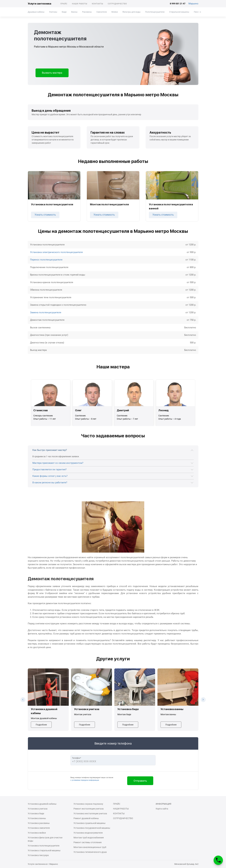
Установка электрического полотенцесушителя (56, 252)
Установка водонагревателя (88, 833)
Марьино (193, 4)
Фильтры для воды (131, 12)
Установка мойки (37, 833)
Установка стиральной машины (44, 850)
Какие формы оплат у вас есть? (50, 476)
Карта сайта (162, 809)
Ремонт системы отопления (88, 842)
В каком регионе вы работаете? (50, 483)
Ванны (74, 12)
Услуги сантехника (39, 4)
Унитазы (53, 12)
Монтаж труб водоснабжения (89, 838)
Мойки (115, 12)
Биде (64, 12)
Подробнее (41, 725)
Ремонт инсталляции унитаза (89, 809)
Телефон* (77, 758)
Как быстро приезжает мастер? (50, 450)
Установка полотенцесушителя (44, 846)
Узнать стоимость (45, 215)
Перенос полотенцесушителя (46, 260)
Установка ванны (37, 818)
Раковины (87, 12)
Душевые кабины (36, 12)
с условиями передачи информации (85, 780)
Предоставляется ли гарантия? (49, 469)
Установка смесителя (39, 828)
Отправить (140, 781)
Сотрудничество (117, 4)
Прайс (64, 4)
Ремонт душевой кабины (86, 818)
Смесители (102, 12)
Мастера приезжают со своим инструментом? (58, 463)
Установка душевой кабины (42, 804)
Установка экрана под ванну (88, 804)
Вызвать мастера (52, 73)
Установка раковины (39, 823)
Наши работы (80, 4)
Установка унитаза (38, 809)
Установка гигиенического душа (90, 852)
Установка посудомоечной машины (92, 828)
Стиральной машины (179, 12)
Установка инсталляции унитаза (90, 813)
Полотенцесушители (155, 12)
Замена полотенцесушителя (46, 312)
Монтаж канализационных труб (90, 847)
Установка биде (36, 813)
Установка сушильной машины (90, 823)
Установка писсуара (38, 855)
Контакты (97, 4)
